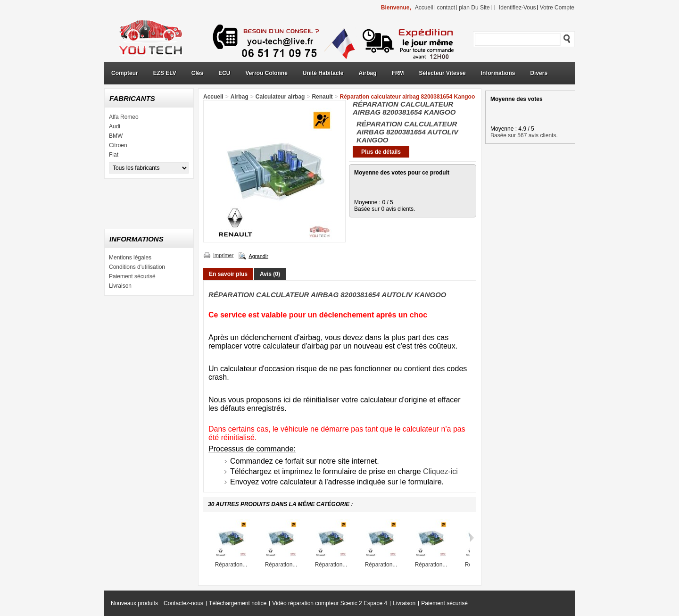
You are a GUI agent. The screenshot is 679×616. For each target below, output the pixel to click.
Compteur (125, 73)
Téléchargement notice (238, 603)
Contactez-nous (183, 603)
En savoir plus (228, 274)
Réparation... (231, 565)
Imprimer (223, 255)
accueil (424, 8)
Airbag (368, 73)
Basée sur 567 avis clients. (524, 135)
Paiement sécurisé (132, 276)
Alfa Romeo (124, 117)
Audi (115, 126)
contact (446, 8)
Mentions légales (130, 258)
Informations (498, 73)
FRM (398, 73)
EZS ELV (165, 73)
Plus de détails (381, 152)
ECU (224, 73)
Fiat (114, 155)
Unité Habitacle (323, 73)
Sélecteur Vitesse (443, 73)
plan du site (474, 8)
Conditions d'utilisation (137, 267)
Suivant (472, 538)
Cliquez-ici (440, 471)
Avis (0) (270, 274)
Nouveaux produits (134, 603)
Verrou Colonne (267, 73)
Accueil (213, 97)
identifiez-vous (518, 8)
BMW (116, 136)
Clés (197, 73)
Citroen (118, 145)
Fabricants (132, 98)
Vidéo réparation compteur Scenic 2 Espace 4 (330, 603)
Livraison (120, 286)
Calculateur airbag (280, 97)
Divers (539, 73)
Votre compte (557, 8)
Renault (322, 97)
